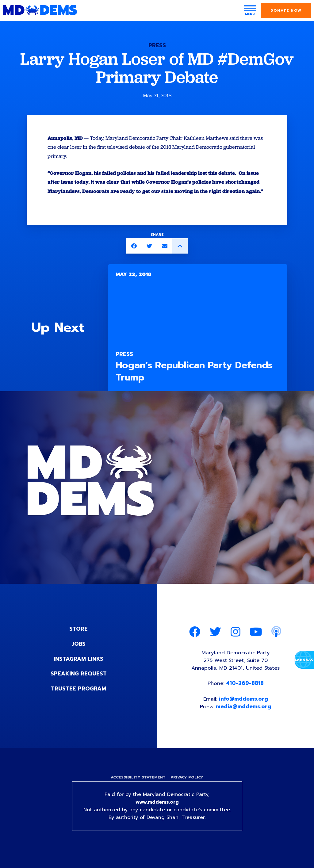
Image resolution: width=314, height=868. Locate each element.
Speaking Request (79, 683)
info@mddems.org (244, 710)
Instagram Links (79, 669)
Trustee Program (79, 698)
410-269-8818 (245, 694)
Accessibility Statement (138, 789)
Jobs (78, 654)
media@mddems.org (244, 718)
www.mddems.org (157, 814)
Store (78, 639)
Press (157, 45)
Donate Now (286, 10)
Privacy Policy (187, 789)
